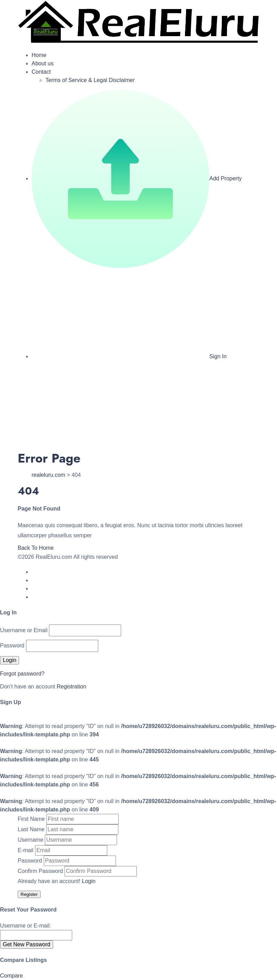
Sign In (129, 356)
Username (31, 840)
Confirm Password (40, 871)
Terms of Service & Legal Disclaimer (90, 80)
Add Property (137, 178)
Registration (71, 687)
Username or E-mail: (26, 926)
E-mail (26, 850)
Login (89, 881)
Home (39, 55)
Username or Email (24, 630)
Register (29, 894)
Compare (11, 976)
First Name (31, 819)
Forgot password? (22, 674)
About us (43, 63)
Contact (41, 72)
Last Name (31, 829)
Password (12, 646)
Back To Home (36, 548)
